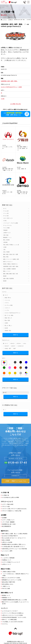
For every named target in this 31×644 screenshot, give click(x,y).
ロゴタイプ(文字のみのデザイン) (12, 313)
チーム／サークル (7, 225)
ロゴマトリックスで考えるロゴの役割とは (13, 613)
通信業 (5, 276)
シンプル (7, 310)
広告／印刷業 (6, 252)
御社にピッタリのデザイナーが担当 (11, 578)
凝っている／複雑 (9, 315)
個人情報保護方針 (7, 526)
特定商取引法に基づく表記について (16, 641)
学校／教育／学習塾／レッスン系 (11, 245)
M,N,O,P (7, 346)
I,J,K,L (25, 343)
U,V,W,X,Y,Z (21, 346)
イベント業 (6, 213)
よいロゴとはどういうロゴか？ (10, 611)
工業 (4, 250)
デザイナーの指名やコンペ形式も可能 (12, 511)
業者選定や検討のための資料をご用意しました (14, 544)
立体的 (6, 323)
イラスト (7, 303)
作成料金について (7, 560)
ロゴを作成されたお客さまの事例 (10, 497)
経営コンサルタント (8, 262)
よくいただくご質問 (7, 551)
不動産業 (5, 230)
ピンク (10, 368)
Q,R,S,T (13, 346)
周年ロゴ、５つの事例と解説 (9, 620)
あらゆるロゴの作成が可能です (10, 536)
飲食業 (5, 281)
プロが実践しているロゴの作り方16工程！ (13, 622)
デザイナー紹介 (6, 506)
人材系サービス (7, 233)
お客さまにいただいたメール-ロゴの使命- (13, 615)
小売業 (5, 247)
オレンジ (4, 374)
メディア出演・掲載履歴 (8, 522)
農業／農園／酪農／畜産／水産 (11, 274)
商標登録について (7, 598)
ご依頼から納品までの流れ (9, 572)
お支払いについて (7, 564)
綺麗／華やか (8, 298)
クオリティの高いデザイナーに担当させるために (14, 509)
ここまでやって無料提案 (8, 558)
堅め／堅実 (7, 320)
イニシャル (7, 300)
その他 (5, 221)
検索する (16, 335)
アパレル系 (6, 211)
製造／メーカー (7, 271)
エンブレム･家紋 (9, 305)
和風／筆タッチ (8, 318)
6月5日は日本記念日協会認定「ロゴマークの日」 (14, 617)
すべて (5, 209)
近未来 (6, 328)
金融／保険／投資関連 (8, 279)
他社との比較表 (6, 540)
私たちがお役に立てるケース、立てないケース (14, 538)
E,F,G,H (19, 343)
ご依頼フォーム (6, 586)
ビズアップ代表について (8, 520)
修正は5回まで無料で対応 (9, 582)
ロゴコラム (5, 624)
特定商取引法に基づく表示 (9, 524)
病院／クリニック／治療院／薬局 (11, 259)
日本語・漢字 (8, 349)
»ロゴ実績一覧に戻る (15, 104)
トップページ (4, 20)
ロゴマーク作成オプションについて (11, 562)
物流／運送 (6, 257)
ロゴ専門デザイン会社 (9, 2)
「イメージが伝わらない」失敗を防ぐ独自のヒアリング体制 (16, 575)
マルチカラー (26, 374)
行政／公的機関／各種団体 (9, 269)
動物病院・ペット (7, 237)
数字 (15, 349)
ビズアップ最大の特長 (8, 504)
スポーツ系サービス (8, 218)
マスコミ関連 (6, 228)
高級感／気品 (8, 331)
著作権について (6, 595)
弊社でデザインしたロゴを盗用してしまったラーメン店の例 (16, 603)
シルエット (7, 308)
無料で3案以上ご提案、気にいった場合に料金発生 (15, 534)
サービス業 (6, 216)
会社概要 (4, 518)
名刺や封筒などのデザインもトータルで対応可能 (14, 549)
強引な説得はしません (8, 584)
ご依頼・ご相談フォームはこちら (15, 481)
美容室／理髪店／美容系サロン (11, 264)
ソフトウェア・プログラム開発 (11, 223)
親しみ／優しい (8, 325)
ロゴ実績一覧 (10, 20)
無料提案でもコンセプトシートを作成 (12, 580)
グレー (15, 363)
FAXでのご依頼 (6, 588)
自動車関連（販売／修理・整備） (11, 266)
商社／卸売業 (6, 240)
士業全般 (5, 242)
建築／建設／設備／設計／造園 (11, 254)
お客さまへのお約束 (7, 542)
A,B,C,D (12, 343)
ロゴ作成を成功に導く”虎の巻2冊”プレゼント (13, 547)
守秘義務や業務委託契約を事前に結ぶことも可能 (14, 600)
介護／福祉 (6, 235)
